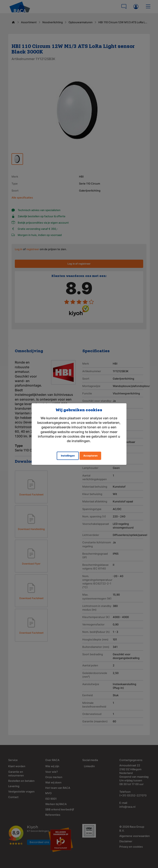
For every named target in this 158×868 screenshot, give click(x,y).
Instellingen (68, 456)
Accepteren (90, 456)
